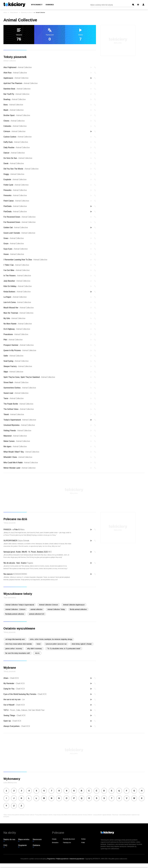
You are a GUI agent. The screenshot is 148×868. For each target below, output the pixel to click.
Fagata (30, 563)
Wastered (15, 436)
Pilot (13, 340)
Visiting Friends (17, 431)
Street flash (16, 382)
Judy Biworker (17, 281)
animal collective (36, 609)
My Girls (14, 318)
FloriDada (15, 206)
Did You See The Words (21, 169)
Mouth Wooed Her (19, 308)
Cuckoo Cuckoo (18, 137)
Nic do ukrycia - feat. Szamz (15, 563)
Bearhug (15, 99)
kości (39, 644)
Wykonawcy (37, 5)
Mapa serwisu (24, 839)
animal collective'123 (37, 614)
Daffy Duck (16, 142)
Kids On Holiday (18, 286)
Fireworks (15, 190)
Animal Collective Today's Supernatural (20, 605)
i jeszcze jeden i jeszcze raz (56, 644)
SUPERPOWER (10, 541)
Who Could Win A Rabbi (21, 463)
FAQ (5, 845)
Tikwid (14, 414)
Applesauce (16, 78)
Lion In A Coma (17, 302)
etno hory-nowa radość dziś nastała (19, 644)
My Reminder (9, 683)
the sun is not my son (12, 699)
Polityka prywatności (62, 859)
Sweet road (16, 393)
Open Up (7, 721)
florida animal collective (78, 609)
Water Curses (17, 441)
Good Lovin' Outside (19, 233)
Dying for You (9, 689)
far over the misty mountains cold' (18, 653)
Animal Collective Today (56, 609)
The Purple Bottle (18, 404)
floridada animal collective (15, 614)
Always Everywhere (12, 726)
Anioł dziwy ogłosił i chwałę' (82, 644)
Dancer (14, 153)
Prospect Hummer (19, 345)
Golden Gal (16, 227)
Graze (14, 244)
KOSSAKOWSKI (20, 574)
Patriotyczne (67, 843)
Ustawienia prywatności (77, 859)
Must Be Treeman (18, 313)
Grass (14, 238)
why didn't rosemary (35, 649)
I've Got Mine (17, 270)
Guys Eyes (16, 249)
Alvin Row (15, 73)
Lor (23, 699)
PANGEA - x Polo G (12, 530)
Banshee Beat (17, 89)
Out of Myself (9, 705)
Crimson (14, 131)
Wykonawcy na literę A (27, 13)
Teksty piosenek (14, 13)
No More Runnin (18, 324)
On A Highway (17, 329)
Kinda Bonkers (17, 292)
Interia (5, 13)
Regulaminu (51, 859)
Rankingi (50, 5)
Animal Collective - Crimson (15, 609)
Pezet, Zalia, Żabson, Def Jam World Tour (27, 710)
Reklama (36, 845)
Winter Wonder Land (19, 468)
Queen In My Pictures (20, 350)
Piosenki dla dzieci (69, 839)
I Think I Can (16, 265)
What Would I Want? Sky (21, 452)
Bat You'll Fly (16, 94)
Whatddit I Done (18, 457)
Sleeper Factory (18, 366)
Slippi (13, 372)
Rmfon (83, 839)
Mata (22, 530)
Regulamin (22, 845)
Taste (14, 398)
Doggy (14, 174)
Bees (13, 105)
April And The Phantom (21, 83)
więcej (37, 653)
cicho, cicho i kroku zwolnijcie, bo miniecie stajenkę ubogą (51, 639)
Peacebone (16, 334)
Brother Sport (17, 115)
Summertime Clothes (20, 388)
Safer (13, 356)
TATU (6, 710)
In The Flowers (17, 276)
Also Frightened (18, 67)
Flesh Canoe (16, 201)
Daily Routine (17, 147)
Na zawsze (8, 574)
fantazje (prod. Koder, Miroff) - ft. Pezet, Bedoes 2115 (26, 552)
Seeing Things (9, 715)
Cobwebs (15, 126)
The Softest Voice (19, 409)
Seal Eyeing (16, 361)
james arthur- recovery (14, 649)
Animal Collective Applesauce (74, 605)
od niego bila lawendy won (15, 639)
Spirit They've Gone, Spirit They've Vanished (29, 377)
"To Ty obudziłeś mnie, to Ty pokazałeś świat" (64, 649)
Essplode (15, 180)
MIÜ (50, 552)
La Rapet (15, 297)
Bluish (14, 110)
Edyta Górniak (23, 541)
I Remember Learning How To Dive (25, 260)
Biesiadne (55, 843)
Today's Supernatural (20, 420)
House (14, 254)
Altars (6, 678)
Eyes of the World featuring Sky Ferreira (20, 694)
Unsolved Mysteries (19, 425)
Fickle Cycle (16, 185)
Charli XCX (14, 678)
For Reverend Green (19, 217)
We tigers (15, 446)
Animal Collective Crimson (49, 605)
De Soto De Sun (18, 158)
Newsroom (37, 839)
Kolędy (54, 839)
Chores (14, 121)
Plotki (83, 843)
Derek (14, 163)
